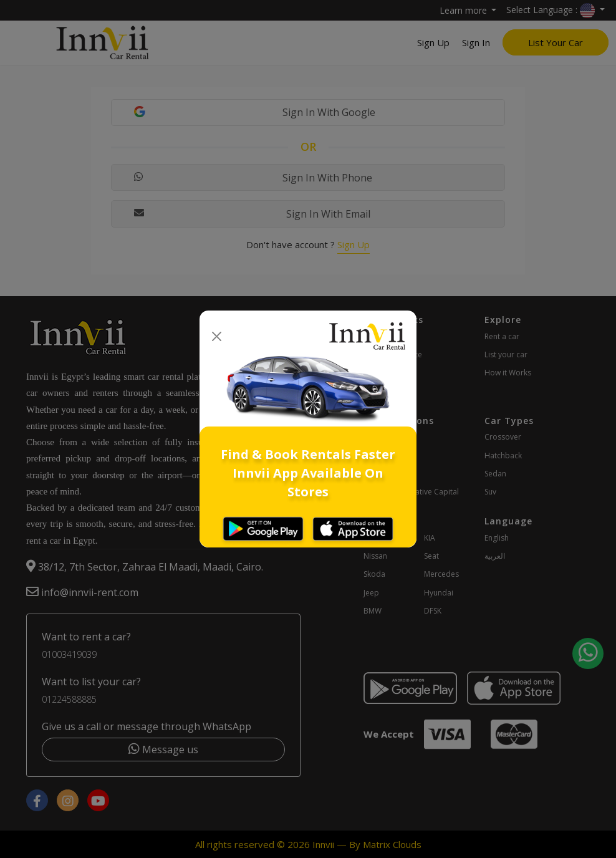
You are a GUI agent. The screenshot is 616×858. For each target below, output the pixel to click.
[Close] (217, 336)
